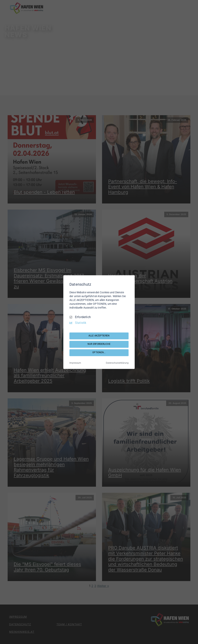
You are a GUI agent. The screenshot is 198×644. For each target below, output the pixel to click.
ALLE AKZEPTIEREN (99, 336)
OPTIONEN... (99, 353)
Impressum (75, 363)
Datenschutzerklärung (117, 363)
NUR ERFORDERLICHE (99, 344)
